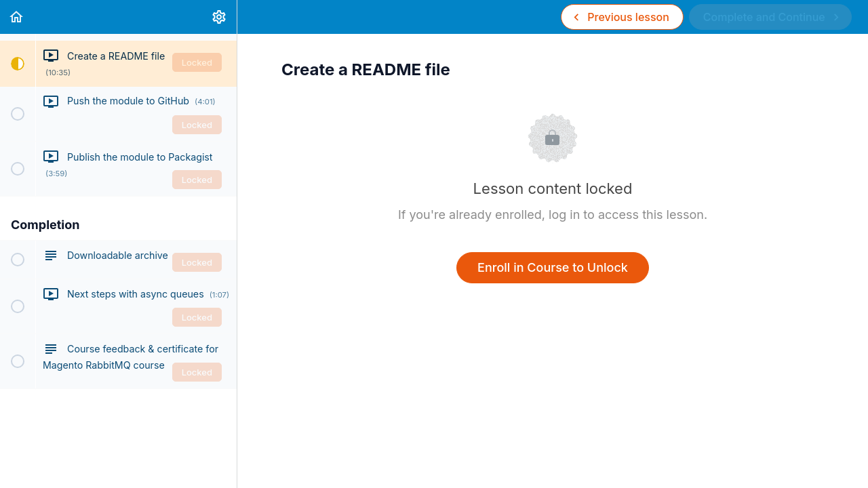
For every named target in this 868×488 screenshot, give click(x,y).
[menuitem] (220, 17)
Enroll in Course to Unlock (553, 267)
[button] (17, 17)
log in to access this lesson (626, 215)
